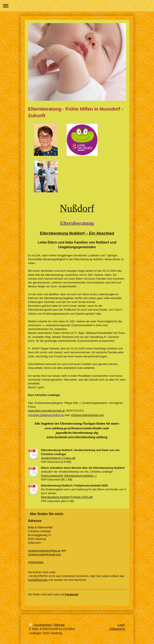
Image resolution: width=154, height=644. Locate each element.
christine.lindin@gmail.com (87, 415)
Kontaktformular (38, 580)
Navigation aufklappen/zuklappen (77, 6)
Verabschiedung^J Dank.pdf (58, 458)
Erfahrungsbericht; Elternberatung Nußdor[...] (69, 476)
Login (121, 625)
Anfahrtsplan (36, 562)
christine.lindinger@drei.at (44, 551)
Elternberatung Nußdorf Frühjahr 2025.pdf (67, 497)
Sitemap (59, 625)
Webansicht (117, 629)
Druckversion (41, 625)
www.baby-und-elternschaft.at (46, 411)
